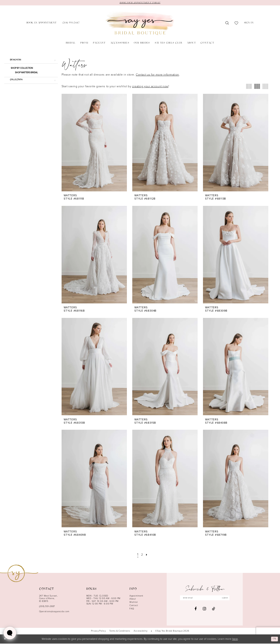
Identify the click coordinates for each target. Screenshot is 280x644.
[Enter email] (205, 599)
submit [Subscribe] (228, 599)
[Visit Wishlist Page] (236, 24)
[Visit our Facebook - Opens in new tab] (196, 610)
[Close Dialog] (5, 639)
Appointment (136, 596)
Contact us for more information (157, 75)
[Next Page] (147, 555)
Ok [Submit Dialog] (274, 639)
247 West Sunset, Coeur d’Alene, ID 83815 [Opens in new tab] (48, 599)
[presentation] (94, 143)
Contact (134, 606)
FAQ (132, 609)
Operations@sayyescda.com (54, 612)
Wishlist (134, 603)
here (235, 639)
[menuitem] (42, 24)
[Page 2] (142, 555)
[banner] (140, 24)
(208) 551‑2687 (47, 607)
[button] (249, 24)
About (133, 599)
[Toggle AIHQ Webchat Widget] (10, 633)
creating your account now (150, 87)
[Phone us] (71, 24)
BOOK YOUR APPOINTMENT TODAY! (140, 3)
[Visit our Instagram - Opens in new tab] (204, 610)
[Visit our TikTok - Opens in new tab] (214, 610)
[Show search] (227, 24)
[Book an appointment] (42, 24)
